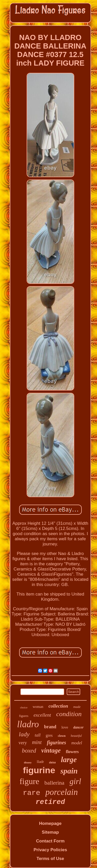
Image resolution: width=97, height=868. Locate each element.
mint (37, 742)
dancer (78, 727)
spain (69, 771)
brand (50, 727)
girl (75, 781)
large (69, 760)
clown (62, 736)
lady (24, 734)
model (77, 743)
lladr (40, 762)
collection (58, 706)
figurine (39, 770)
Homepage (50, 823)
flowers (72, 752)
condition (69, 714)
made (77, 707)
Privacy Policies (50, 850)
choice (24, 707)
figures (24, 716)
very (23, 743)
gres (49, 735)
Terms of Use (50, 859)
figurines (56, 742)
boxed (29, 751)
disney (28, 762)
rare (31, 793)
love (65, 727)
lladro (28, 724)
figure (29, 781)
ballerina (54, 783)
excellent (42, 715)
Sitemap (50, 832)
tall (38, 735)
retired (50, 802)
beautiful (76, 736)
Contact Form (50, 841)
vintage (51, 750)
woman (38, 707)
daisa (53, 763)
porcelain (61, 792)
